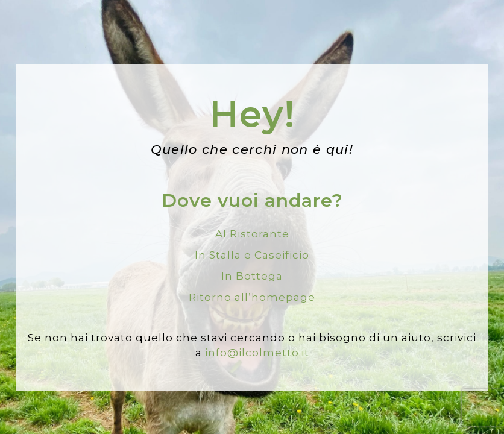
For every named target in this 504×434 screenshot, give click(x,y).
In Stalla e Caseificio (252, 255)
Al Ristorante (252, 234)
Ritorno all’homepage (252, 297)
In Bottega (252, 276)
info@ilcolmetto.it (257, 353)
